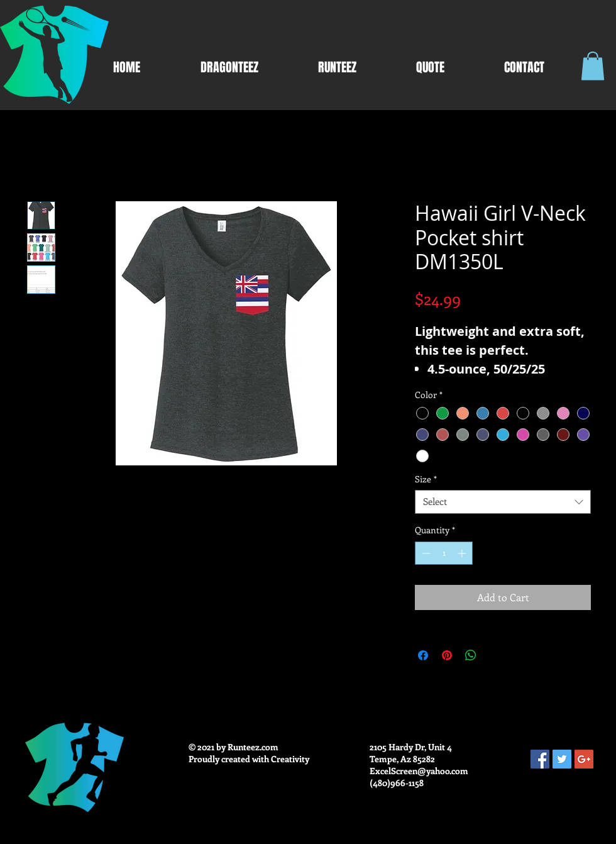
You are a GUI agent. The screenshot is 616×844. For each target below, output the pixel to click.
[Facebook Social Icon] (540, 759)
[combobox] (503, 502)
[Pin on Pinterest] (447, 655)
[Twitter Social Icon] (562, 759)
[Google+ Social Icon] (584, 759)
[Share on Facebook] (423, 655)
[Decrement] (425, 553)
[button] (593, 66)
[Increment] (463, 553)
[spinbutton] (444, 553)
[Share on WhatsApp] (471, 655)
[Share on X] (495, 655)
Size (426, 479)
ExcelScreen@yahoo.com (419, 771)
